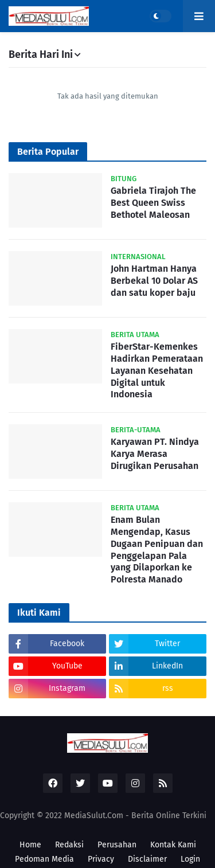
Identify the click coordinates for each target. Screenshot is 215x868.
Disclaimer (147, 859)
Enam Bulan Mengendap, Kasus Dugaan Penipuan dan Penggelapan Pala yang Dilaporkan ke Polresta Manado (157, 550)
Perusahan (117, 845)
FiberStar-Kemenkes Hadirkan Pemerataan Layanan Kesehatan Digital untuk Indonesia (157, 370)
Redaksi (69, 845)
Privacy (101, 859)
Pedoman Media (44, 859)
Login (190, 859)
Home (30, 845)
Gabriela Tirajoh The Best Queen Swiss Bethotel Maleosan (153, 203)
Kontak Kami (173, 845)
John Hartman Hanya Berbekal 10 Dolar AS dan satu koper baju (154, 281)
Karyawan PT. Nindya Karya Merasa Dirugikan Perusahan (155, 454)
